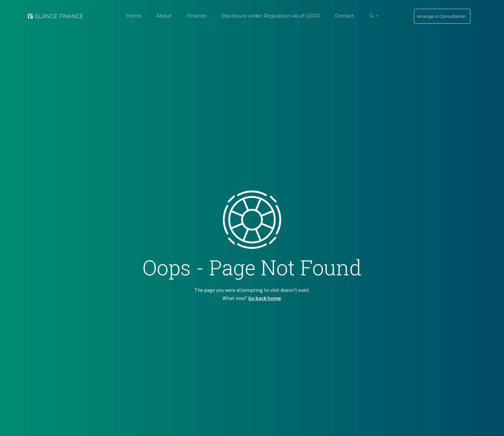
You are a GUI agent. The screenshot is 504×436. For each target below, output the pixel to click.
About (164, 16)
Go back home (264, 298)
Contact (344, 16)
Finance (196, 16)
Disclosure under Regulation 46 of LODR (270, 16)
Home (134, 16)
